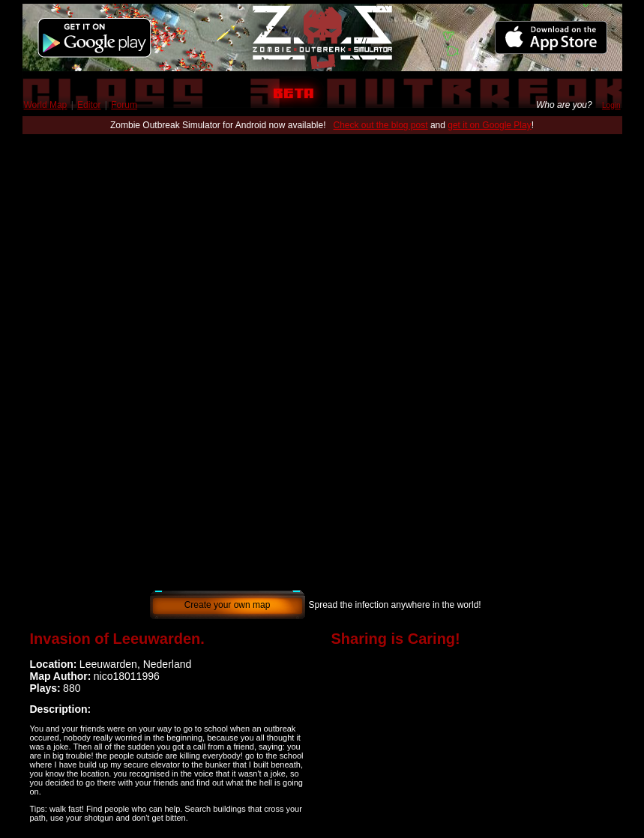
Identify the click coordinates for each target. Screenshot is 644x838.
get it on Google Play (489, 125)
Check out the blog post (380, 125)
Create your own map (228, 605)
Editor (89, 105)
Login (611, 105)
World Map (46, 105)
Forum (124, 105)
